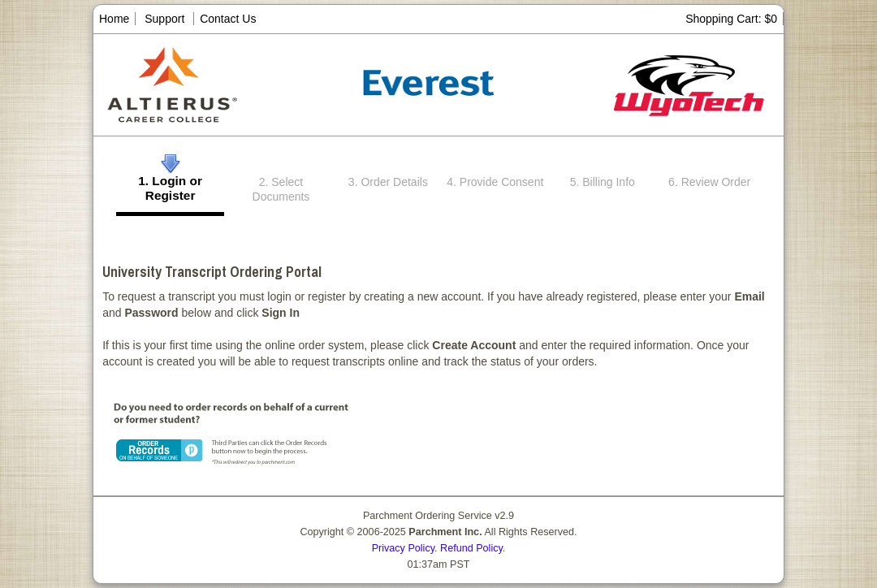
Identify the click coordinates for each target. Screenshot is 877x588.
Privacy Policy (403, 548)
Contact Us (228, 19)
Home (114, 19)
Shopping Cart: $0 (731, 19)
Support (164, 19)
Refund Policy (471, 548)
